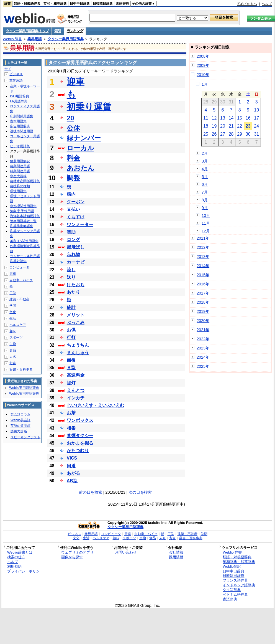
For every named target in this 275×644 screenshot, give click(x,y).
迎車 (76, 82)
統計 (71, 307)
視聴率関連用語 (22, 131)
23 (248, 126)
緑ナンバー (84, 138)
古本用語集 (18, 121)
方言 (13, 363)
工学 (13, 293)
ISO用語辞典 (20, 96)
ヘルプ (267, 4)
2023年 (203, 348)
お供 (71, 330)
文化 (13, 312)
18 (206, 126)
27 (223, 134)
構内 (71, 194)
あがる (73, 473)
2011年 (203, 238)
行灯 (71, 337)
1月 (205, 84)
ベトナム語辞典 (235, 594)
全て (8, 69)
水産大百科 (18, 176)
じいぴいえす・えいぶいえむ (96, 405)
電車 (13, 274)
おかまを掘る (80, 443)
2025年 (203, 366)
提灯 (71, 383)
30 (248, 134)
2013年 (203, 257)
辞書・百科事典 (21, 369)
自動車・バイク (21, 280)
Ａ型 (71, 368)
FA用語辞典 (19, 101)
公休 (73, 128)
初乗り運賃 (89, 107)
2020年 (203, 321)
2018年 (203, 302)
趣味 (13, 331)
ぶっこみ (76, 322)
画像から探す (72, 557)
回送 (71, 466)
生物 (13, 344)
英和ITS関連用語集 (24, 241)
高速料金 (76, 375)
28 (231, 134)
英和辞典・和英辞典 (239, 562)
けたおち (76, 285)
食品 (13, 350)
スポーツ (16, 338)
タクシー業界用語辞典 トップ (27, 31)
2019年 (203, 311)
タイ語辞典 (232, 590)
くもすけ (76, 217)
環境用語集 (18, 191)
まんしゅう (78, 353)
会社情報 (176, 552)
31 (256, 134)
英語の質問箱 (20, 426)
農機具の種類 (20, 186)
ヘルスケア (18, 325)
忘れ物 (73, 254)
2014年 (203, 266)
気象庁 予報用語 (22, 211)
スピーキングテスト (25, 437)
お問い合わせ (126, 552)
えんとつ (76, 390)
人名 (13, 357)
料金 (73, 158)
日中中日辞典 (80, 4)
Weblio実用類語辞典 (24, 388)
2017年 (203, 293)
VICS (72, 458)
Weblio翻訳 (232, 566)
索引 (57, 31)
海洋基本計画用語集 (25, 216)
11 (206, 118)
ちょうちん (78, 345)
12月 (206, 231)
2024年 (203, 357)
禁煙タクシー (80, 436)
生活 (13, 318)
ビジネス (16, 74)
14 (231, 118)
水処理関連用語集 (23, 206)
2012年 (203, 247)
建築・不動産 (19, 299)
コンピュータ (19, 267)
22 (240, 126)
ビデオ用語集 (20, 146)
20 (70, 118)
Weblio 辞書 (12, 39)
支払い (73, 209)
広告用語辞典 (20, 126)
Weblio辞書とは (20, 552)
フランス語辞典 (235, 580)
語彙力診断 (19, 431)
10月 (206, 215)
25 (206, 134)
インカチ (76, 398)
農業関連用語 (20, 166)
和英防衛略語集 (22, 226)
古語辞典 (122, 4)
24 (256, 126)
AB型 (72, 481)
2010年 (203, 75)
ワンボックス (80, 420)
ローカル (80, 148)
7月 (205, 192)
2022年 (203, 339)
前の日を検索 (91, 492)
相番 (71, 428)
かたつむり (78, 451)
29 (240, 134)
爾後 (71, 360)
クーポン (76, 202)
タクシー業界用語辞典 (66, 39)
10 (256, 110)
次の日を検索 (140, 492)
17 (256, 118)
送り (71, 277)
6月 (205, 184)
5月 (205, 177)
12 (214, 118)
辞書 (7, 4)
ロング (73, 239)
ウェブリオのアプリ (77, 552)
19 (214, 126)
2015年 (203, 275)
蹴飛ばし (76, 247)
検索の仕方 (16, 557)
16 (248, 118)
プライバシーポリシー (25, 571)
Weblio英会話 (20, 420)
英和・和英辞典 (55, 4)
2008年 (203, 56)
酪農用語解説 (20, 161)
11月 (206, 223)
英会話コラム (20, 414)
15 (240, 118)
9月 (205, 208)
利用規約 (14, 566)
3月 (205, 161)
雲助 (71, 232)
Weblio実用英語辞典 (24, 394)
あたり (73, 292)
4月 (205, 169)
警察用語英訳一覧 (23, 221)
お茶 (71, 413)
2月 (205, 153)
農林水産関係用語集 (25, 181)
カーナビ (76, 262)
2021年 (203, 330)
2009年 (203, 65)
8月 (205, 200)
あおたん (81, 168)
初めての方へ (247, 4)
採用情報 (176, 557)
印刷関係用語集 (22, 116)
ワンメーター (80, 225)
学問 (13, 306)
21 (231, 126)
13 (223, 118)
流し (71, 270)
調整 (73, 178)
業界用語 (35, 39)
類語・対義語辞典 (27, 4)
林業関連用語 (20, 171)
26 (214, 134)
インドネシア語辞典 (239, 585)
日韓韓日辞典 (103, 4)
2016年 (203, 284)
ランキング (75, 31)
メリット (76, 315)
